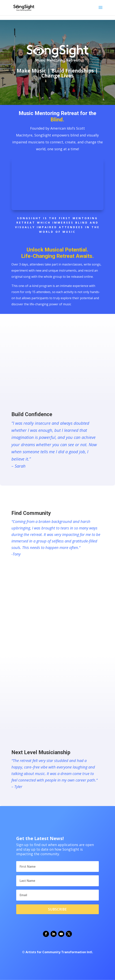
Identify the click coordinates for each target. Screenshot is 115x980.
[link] (24, 7)
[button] (101, 10)
